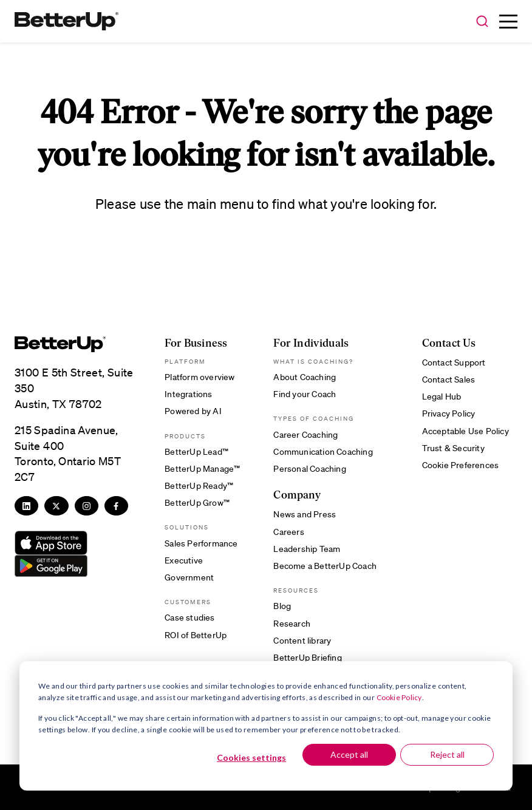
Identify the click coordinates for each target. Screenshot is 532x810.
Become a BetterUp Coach (325, 565)
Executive (184, 560)
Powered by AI (193, 410)
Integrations (188, 393)
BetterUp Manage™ (202, 468)
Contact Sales (449, 379)
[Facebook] (116, 506)
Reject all (447, 754)
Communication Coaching (323, 451)
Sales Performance (201, 543)
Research (292, 623)
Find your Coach (305, 393)
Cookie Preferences (461, 465)
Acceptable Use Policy (465, 431)
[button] (482, 22)
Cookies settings (251, 757)
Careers (288, 531)
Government (189, 577)
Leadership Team (307, 548)
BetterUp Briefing (307, 657)
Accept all (349, 754)
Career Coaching (305, 434)
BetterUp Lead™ (196, 451)
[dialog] (266, 726)
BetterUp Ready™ (199, 485)
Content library (302, 640)
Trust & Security (453, 448)
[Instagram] (87, 506)
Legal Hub (442, 396)
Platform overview (199, 376)
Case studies (189, 617)
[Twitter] (56, 506)
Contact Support (454, 362)
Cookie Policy (399, 697)
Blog (282, 605)
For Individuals (311, 343)
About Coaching (305, 376)
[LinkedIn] (26, 506)
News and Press (305, 514)
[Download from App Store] (51, 543)
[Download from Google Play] (51, 566)
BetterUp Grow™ (197, 502)
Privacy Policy (449, 413)
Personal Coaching (309, 468)
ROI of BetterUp (196, 635)
